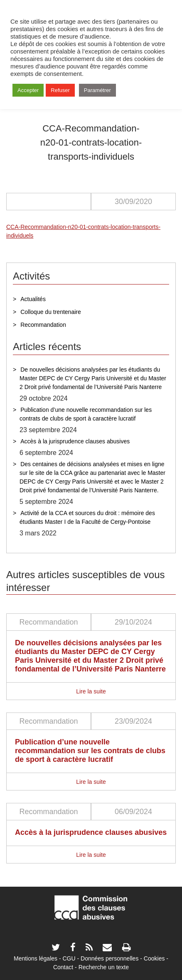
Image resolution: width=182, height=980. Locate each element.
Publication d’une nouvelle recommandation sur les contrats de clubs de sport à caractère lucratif (86, 414)
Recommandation (43, 325)
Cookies (154, 958)
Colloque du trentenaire (51, 312)
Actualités (33, 299)
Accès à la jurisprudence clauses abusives (75, 441)
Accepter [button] (28, 90)
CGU (69, 958)
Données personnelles (109, 958)
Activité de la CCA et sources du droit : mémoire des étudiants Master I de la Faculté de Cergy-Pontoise (87, 517)
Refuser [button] (60, 90)
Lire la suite (91, 691)
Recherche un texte (104, 967)
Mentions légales (36, 958)
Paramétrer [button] (97, 90)
